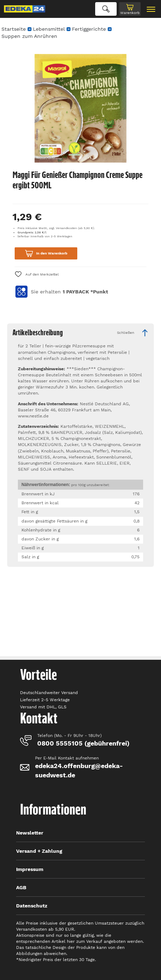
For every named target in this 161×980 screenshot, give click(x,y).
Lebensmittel (49, 29)
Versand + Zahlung (39, 851)
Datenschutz (32, 906)
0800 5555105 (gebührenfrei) (83, 743)
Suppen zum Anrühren (29, 36)
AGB (21, 887)
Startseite (14, 29)
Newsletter (30, 833)
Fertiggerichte (89, 29)
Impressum (30, 869)
